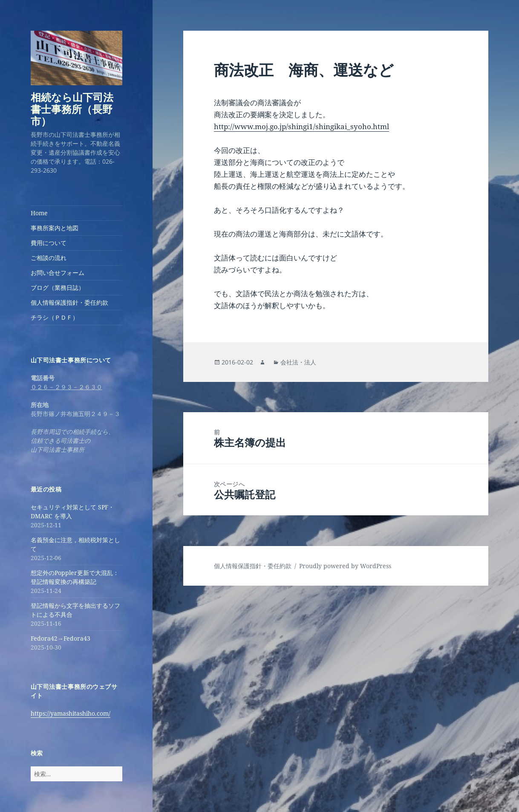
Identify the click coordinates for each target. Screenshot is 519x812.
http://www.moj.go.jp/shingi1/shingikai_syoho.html (301, 126)
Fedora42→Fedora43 (61, 638)
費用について (49, 243)
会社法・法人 (298, 362)
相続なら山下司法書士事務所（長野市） (72, 109)
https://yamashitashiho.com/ (71, 713)
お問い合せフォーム (58, 273)
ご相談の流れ (49, 258)
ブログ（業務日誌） (58, 288)
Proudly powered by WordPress (345, 566)
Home (39, 213)
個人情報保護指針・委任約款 (69, 302)
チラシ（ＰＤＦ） (55, 317)
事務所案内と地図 (55, 228)
